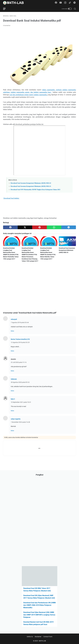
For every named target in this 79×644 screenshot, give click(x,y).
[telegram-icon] (74, 3)
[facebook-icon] (56, 3)
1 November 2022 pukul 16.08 (20, 422)
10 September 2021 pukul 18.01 (21, 402)
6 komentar (7, 25)
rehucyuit (14, 319)
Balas (12, 331)
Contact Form (48, 637)
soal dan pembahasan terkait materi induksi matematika (29, 95)
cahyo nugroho (16, 419)
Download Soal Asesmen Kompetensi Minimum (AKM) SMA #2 (31, 183)
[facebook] (10, 227)
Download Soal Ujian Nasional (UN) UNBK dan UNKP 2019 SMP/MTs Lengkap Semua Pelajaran (39, 615)
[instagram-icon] (65, 3)
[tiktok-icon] (70, 3)
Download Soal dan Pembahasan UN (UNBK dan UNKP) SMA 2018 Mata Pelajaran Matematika (40, 605)
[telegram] (69, 227)
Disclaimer (38, 637)
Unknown (14, 379)
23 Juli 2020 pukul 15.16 (19, 362)
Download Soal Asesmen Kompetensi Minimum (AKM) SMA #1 (31, 186)
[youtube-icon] (61, 3)
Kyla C (13, 399)
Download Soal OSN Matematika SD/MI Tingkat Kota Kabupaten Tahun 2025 (35, 190)
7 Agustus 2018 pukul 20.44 (20, 322)
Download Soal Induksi (11, 198)
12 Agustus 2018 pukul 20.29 (20, 342)
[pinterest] (39, 227)
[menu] (6, 9)
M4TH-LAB (42, 641)
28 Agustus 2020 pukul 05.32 (20, 382)
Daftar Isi (30, 637)
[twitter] (25, 227)
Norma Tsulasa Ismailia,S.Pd (20, 339)
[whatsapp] (54, 227)
